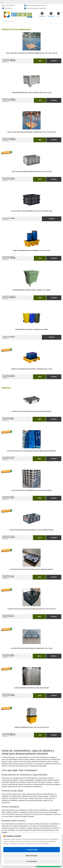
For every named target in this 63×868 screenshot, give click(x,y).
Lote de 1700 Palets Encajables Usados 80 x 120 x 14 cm (31, 648)
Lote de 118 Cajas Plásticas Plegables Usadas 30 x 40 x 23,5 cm (31, 609)
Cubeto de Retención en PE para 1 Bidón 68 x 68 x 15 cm (31, 369)
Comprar (54, 61)
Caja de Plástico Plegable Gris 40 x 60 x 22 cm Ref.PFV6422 (31, 530)
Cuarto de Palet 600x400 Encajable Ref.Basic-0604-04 (31, 411)
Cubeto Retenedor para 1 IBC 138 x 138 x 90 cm (31, 727)
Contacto (42, 14)
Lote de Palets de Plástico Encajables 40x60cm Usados (31, 569)
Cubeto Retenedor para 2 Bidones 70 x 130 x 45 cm (31, 251)
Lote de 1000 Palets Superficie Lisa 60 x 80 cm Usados (31, 490)
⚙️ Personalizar (31, 861)
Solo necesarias (31, 856)
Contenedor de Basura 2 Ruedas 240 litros (31, 330)
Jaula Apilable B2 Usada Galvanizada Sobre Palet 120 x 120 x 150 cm (31, 53)
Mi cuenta (51, 14)
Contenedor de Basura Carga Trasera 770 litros (31, 290)
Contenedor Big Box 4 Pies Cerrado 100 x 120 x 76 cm (32, 93)
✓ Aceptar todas (31, 850)
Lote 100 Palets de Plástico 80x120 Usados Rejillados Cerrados (32, 451)
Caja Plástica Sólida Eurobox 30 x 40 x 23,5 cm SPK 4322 (31, 211)
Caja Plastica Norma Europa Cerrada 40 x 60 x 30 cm (32, 172)
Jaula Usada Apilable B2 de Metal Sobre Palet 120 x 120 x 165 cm (31, 132)
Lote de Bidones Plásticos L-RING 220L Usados (31, 688)
